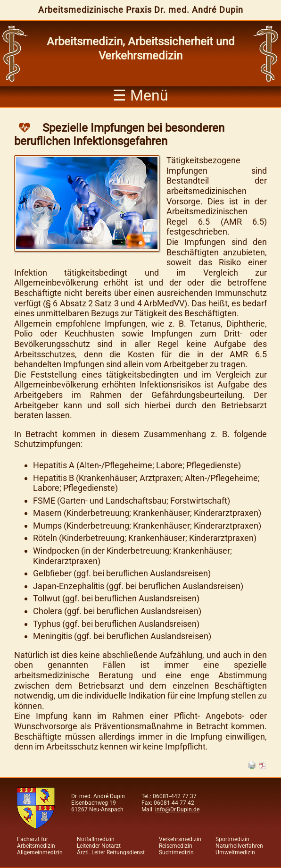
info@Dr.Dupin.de (177, 809)
